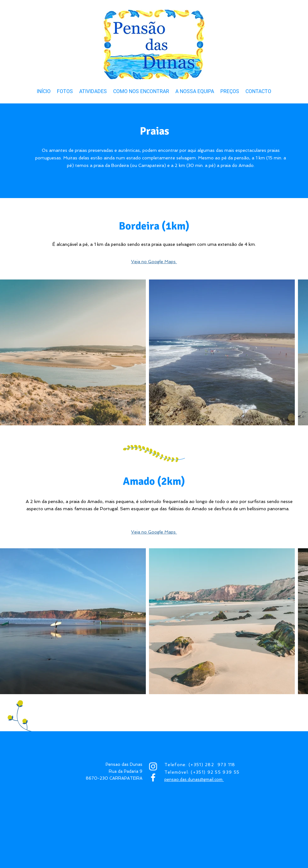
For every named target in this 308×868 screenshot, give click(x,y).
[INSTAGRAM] (153, 766)
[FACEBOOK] (153, 777)
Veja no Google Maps (154, 262)
